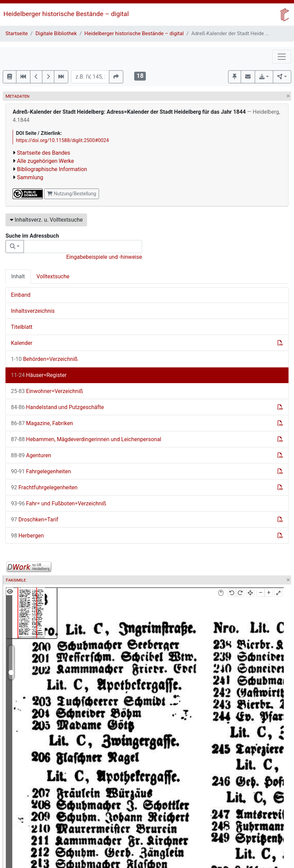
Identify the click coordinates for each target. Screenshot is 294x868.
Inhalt (18, 276)
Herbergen (27, 536)
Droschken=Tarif (35, 520)
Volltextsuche (53, 276)
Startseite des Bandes (44, 153)
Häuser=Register (39, 375)
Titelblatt (22, 327)
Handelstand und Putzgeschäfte (57, 407)
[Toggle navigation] (282, 57)
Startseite (17, 33)
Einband (21, 295)
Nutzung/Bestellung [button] (72, 194)
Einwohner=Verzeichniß (47, 391)
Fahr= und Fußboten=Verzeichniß (59, 503)
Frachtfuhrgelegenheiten (44, 487)
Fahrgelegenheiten (41, 471)
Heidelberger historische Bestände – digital (66, 14)
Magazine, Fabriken (42, 423)
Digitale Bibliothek (56, 33)
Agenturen (31, 455)
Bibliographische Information (52, 169)
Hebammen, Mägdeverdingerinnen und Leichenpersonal (86, 439)
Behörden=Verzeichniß (44, 359)
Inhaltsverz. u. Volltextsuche (46, 220)
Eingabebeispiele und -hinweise (104, 257)
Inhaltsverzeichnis (33, 311)
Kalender (22, 343)
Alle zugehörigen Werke (46, 161)
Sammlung (30, 177)
